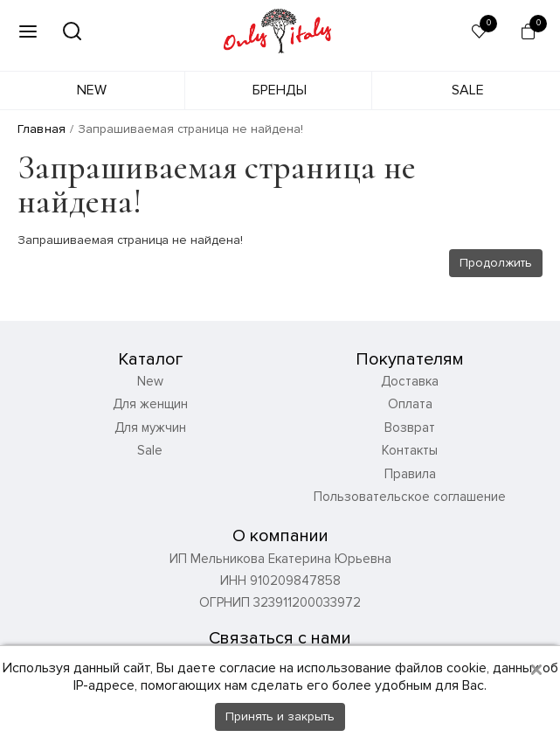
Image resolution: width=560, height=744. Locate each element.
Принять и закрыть (280, 716)
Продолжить (496, 263)
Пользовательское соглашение (410, 497)
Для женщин (150, 404)
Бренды (280, 90)
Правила (410, 474)
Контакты (410, 450)
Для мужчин (150, 428)
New (92, 90)
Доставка (410, 381)
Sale (468, 90)
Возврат (410, 428)
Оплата (410, 404)
